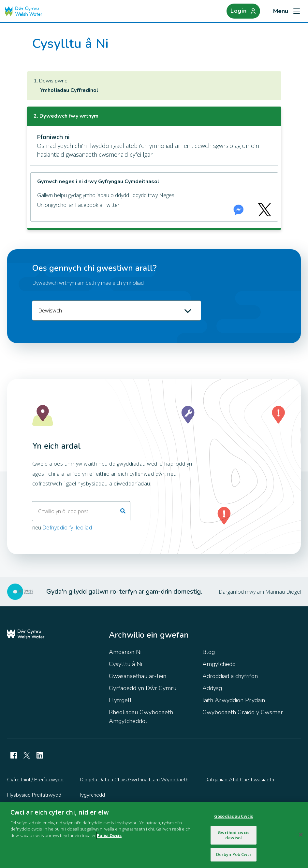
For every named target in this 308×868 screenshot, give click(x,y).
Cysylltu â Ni (125, 664)
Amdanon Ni (125, 652)
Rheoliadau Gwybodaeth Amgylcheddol (141, 717)
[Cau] (301, 835)
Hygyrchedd (91, 795)
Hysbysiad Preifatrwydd (34, 795)
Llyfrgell (120, 700)
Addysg (212, 688)
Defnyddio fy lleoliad (67, 528)
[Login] (242, 11)
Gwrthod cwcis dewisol (234, 835)
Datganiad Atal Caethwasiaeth (239, 780)
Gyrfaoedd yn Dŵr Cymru (143, 688)
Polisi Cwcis (109, 835)
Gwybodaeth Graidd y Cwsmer (243, 712)
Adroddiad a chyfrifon (230, 676)
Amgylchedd (219, 664)
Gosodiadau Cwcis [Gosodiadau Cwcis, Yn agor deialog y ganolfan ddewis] (234, 816)
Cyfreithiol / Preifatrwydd (35, 780)
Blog (209, 652)
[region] (154, 835)
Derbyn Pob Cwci (234, 854)
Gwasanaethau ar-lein (138, 676)
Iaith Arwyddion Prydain (234, 700)
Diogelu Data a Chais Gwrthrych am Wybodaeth (134, 780)
